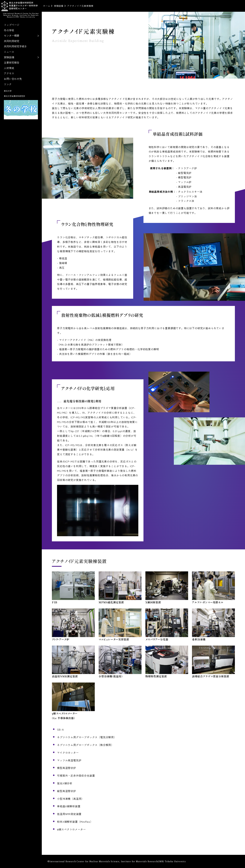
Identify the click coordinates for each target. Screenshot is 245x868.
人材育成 (9, 68)
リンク (8, 84)
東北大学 (8, 91)
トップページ (12, 25)
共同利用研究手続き (15, 46)
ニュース (9, 52)
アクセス (9, 73)
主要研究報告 (12, 62)
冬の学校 (9, 30)
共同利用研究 (12, 41)
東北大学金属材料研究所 (14, 96)
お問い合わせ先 (13, 79)
